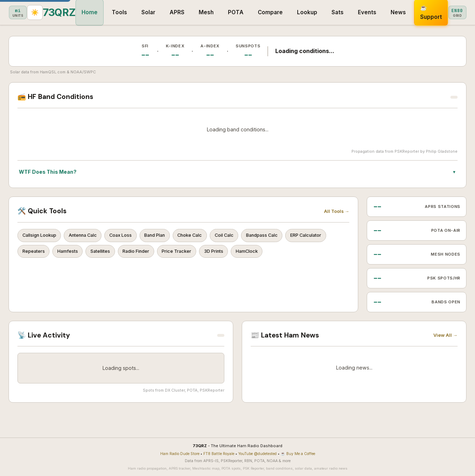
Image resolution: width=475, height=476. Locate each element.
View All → (445, 335)
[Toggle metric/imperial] (425, 12)
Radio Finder (196, 253)
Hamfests (121, 253)
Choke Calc (209, 236)
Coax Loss (132, 236)
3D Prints (281, 253)
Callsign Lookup (41, 236)
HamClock (318, 253)
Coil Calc (248, 236)
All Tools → (337, 211)
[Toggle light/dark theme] (466, 13)
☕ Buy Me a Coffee (298, 454)
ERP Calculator (40, 253)
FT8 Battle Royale (219, 454)
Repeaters (83, 253)
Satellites (157, 253)
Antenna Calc (90, 236)
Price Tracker (241, 253)
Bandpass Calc (290, 236)
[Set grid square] (445, 12)
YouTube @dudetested (257, 454)
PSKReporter (407, 151)
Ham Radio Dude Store (180, 454)
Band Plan (170, 236)
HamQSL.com (53, 72)
